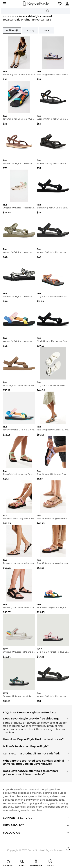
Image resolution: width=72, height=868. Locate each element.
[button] (60, 4)
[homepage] (36, 4)
